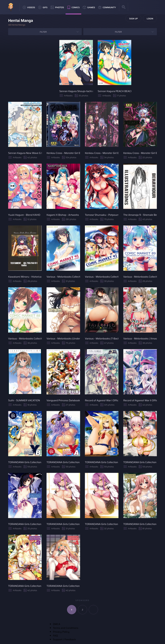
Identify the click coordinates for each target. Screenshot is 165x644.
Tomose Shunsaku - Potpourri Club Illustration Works (102, 215)
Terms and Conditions (66, 628)
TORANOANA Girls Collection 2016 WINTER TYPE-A (102, 524)
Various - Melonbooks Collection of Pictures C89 (140, 277)
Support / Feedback (64, 639)
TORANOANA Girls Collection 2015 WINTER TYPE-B (25, 586)
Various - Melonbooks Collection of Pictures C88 (25, 339)
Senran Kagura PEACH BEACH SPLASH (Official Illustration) (114, 91)
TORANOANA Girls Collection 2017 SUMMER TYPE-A (140, 462)
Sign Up (134, 19)
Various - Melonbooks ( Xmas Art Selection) (140, 339)
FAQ (55, 636)
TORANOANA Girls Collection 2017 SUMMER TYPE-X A (63, 462)
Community (107, 7)
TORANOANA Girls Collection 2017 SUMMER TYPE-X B (25, 462)
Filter (43, 32)
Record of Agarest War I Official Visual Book (102, 400)
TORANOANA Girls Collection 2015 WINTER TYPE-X (140, 524)
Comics (73, 7)
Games (89, 7)
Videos (29, 7)
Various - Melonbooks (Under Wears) (63, 339)
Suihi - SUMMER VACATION (24, 400)
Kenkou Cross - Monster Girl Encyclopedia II (63, 153)
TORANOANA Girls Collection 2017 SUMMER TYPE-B (102, 462)
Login (150, 19)
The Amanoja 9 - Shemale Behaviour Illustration (140, 215)
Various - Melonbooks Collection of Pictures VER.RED (63, 277)
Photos (57, 7)
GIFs (43, 7)
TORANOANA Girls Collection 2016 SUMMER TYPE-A (25, 524)
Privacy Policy (61, 632)
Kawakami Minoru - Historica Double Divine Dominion (25, 277)
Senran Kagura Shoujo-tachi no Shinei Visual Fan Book (76, 91)
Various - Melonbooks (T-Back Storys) (102, 339)
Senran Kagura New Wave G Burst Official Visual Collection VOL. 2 (25, 153)
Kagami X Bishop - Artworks (63, 215)
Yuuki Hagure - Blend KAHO (24, 215)
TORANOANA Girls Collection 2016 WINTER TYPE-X (63, 524)
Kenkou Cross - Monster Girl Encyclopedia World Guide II (102, 153)
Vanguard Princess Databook (63, 400)
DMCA (57, 624)
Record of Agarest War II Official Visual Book (140, 400)
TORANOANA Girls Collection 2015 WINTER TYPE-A (63, 586)
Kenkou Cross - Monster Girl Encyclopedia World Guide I (140, 153)
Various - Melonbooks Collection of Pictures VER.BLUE (102, 277)
